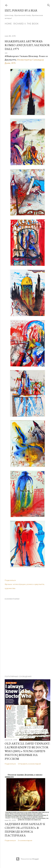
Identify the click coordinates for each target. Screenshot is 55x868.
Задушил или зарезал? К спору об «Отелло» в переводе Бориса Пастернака (25, 830)
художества (10, 588)
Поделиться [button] (10, 580)
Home (8, 24)
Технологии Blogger (27, 859)
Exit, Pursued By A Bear (21, 10)
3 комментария (25, 840)
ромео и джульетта (35, 584)
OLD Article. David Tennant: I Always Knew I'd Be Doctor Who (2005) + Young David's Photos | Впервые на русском (27, 751)
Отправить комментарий (29, 764)
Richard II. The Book (26, 24)
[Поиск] (49, 5)
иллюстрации (19, 584)
